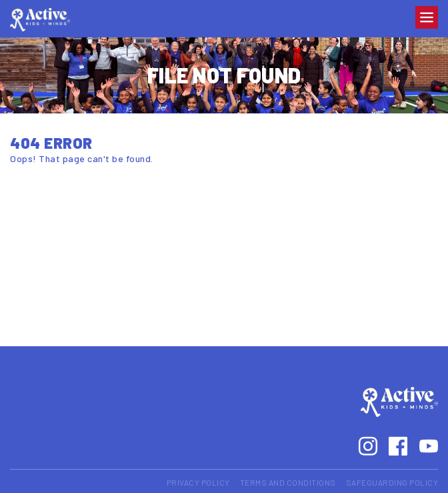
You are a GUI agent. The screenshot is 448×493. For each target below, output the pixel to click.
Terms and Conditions (288, 482)
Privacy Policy (198, 482)
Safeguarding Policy (392, 482)
